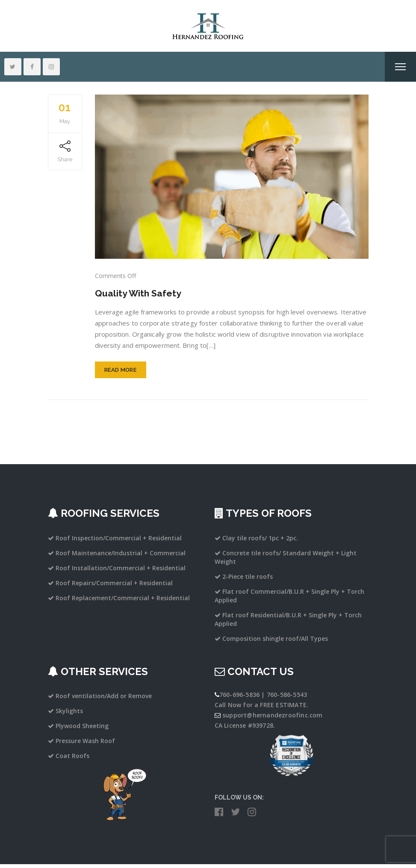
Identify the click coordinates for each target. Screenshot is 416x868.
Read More (120, 373)
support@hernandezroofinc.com (273, 718)
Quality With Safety (143, 293)
